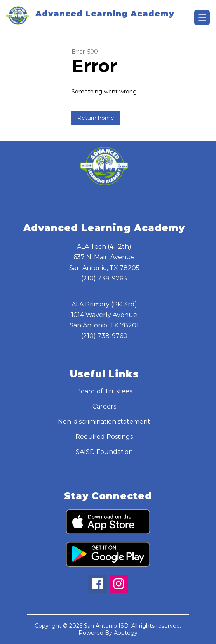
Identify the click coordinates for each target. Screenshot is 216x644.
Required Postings (104, 437)
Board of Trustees (104, 391)
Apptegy (126, 633)
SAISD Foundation (104, 452)
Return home (96, 118)
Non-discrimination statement (104, 422)
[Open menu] (202, 17)
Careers (104, 406)
